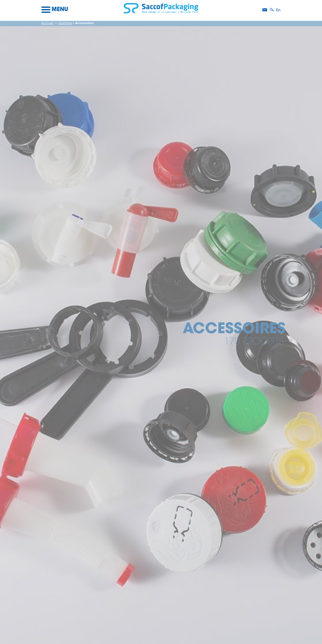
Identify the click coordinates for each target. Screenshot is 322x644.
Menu (55, 10)
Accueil (47, 23)
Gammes (65, 23)
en (278, 11)
